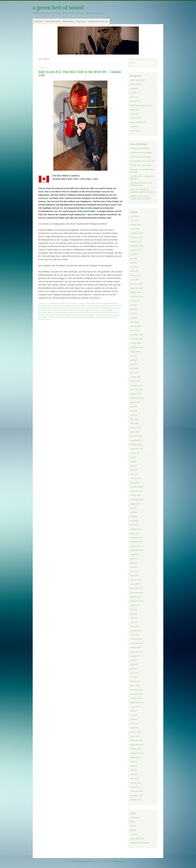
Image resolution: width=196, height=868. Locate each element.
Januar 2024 (135, 330)
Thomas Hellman (79, 315)
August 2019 (135, 555)
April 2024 (134, 318)
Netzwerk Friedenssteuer (140, 843)
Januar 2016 (135, 736)
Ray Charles (82, 312)
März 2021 (134, 474)
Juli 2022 (134, 407)
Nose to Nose (136, 118)
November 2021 (137, 440)
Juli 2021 (134, 457)
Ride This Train (92, 312)
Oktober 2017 (136, 648)
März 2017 (134, 677)
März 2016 (134, 728)
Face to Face (135, 101)
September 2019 (137, 550)
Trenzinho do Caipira (46, 317)
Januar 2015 (135, 787)
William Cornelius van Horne (99, 317)
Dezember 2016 (137, 690)
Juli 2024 (134, 305)
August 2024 (135, 301)
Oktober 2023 (136, 343)
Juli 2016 (134, 711)
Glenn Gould (81, 308)
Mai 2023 (134, 364)
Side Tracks (72, 303)
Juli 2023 (134, 356)
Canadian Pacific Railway (61, 306)
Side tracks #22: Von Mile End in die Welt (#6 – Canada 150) (80, 74)
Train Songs (99, 315)
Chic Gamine (76, 306)
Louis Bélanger (107, 310)
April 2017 (134, 673)
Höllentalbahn (83, 211)
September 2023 (137, 347)
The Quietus (135, 817)
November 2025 (137, 237)
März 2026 (134, 220)
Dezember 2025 (137, 233)
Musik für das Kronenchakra (141, 153)
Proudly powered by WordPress (83, 861)
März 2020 (134, 525)
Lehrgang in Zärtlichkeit (139, 148)
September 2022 (137, 398)
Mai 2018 (134, 618)
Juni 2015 (134, 766)
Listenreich (135, 114)
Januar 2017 (135, 686)
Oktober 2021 (136, 445)
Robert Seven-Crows (106, 312)
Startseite (38, 21)
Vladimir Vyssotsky (71, 317)
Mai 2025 (134, 263)
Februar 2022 (136, 428)
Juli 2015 (134, 762)
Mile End (51, 312)
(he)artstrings (135, 84)
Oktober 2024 (136, 292)
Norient (133, 826)
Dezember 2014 (137, 791)
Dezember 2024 (137, 284)
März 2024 (134, 322)
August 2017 (135, 656)
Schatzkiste (135, 127)
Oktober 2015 (136, 749)
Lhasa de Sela (108, 192)
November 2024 (137, 288)
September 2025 (137, 246)
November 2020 (137, 491)
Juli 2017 (134, 660)
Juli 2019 (134, 559)
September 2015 (137, 753)
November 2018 (137, 593)
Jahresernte (135, 110)
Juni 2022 (134, 411)
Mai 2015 (134, 770)
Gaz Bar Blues (57, 308)
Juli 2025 (134, 254)
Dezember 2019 (137, 538)
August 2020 (135, 504)
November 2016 (137, 694)
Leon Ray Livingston (83, 310)
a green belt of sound (58, 8)
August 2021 (135, 453)
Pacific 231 (73, 312)
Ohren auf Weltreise (138, 122)
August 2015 (135, 757)
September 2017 (137, 652)
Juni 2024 (134, 309)
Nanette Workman (62, 312)
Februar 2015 (136, 783)
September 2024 (137, 297)
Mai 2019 (134, 567)
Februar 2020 (136, 529)
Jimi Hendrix (43, 310)
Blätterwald (68, 21)
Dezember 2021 (137, 436)
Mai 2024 (134, 313)
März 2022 (134, 423)
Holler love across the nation (141, 105)
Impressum (81, 21)
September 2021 (137, 449)
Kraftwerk (72, 310)
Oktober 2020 (136, 495)
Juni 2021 (134, 461)
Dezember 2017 (137, 639)
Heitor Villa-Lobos (93, 308)
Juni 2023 (134, 360)
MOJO (133, 822)
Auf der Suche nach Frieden (141, 165)
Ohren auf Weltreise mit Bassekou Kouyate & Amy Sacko (143, 191)
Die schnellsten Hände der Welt (142, 161)
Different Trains (87, 306)
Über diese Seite (53, 21)
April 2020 (134, 521)
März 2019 (134, 576)
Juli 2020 (134, 508)
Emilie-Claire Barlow (114, 306)
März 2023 (134, 373)
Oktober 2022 (136, 394)
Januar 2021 (135, 483)
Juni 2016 (134, 715)
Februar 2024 (136, 326)
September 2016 (137, 702)
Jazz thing (134, 834)
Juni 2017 (134, 664)
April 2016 (134, 724)
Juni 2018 (134, 614)
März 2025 (134, 271)
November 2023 (137, 339)
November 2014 (137, 796)
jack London (115, 308)
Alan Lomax (91, 303)
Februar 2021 (136, 478)
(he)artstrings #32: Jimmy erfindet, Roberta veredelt (140, 197)
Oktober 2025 (136, 242)
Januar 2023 (135, 381)
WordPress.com (119, 861)
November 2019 (137, 542)
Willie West (114, 317)
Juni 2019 (134, 563)
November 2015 (137, 745)
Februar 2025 (136, 275)
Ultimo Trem (59, 317)
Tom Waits (90, 315)
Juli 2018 (134, 609)
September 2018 (137, 601)
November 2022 (137, 390)
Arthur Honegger (102, 303)
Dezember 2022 (137, 385)
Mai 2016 (134, 719)
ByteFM (133, 830)
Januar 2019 (135, 584)
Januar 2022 (135, 432)
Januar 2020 (135, 533)
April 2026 (134, 216)
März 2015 (134, 779)
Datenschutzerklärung (98, 21)
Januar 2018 (135, 635)
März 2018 (134, 626)
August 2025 (135, 250)
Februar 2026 (136, 225)
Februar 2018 (136, 631)
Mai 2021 (134, 466)
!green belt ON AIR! (138, 80)
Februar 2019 (136, 580)
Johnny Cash (52, 310)
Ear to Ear (134, 97)
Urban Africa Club (137, 839)
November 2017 (137, 643)
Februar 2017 (136, 681)
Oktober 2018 (136, 597)
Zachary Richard (44, 319)
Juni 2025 (134, 259)
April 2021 (134, 470)
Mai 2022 (134, 415)
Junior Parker (63, 310)
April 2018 (134, 622)
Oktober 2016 (136, 698)
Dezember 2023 (137, 335)
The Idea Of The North (64, 315)
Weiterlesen (96, 298)
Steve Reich (51, 315)
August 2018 (135, 605)
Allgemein (54, 303)
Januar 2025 (135, 280)
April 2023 (134, 368)
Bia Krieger (48, 306)
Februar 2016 (136, 732)
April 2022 (134, 419)
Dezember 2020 (137, 487)
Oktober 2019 (136, 546)
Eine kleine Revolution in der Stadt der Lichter (141, 184)
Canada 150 (63, 303)
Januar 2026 (135, 229)
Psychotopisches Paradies (140, 157)
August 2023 (135, 352)
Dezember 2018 (137, 588)
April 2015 (134, 774)
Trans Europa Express (112, 315)
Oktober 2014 (136, 800)
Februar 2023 (136, 377)
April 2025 (134, 267)
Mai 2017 (134, 669)
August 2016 (135, 707)
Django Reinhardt (100, 306)
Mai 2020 (134, 516)
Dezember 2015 (137, 741)
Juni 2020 (134, 512)
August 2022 (135, 402)
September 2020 (137, 500)
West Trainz (83, 317)
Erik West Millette (45, 308)
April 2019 (134, 571)
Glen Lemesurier (69, 308)
